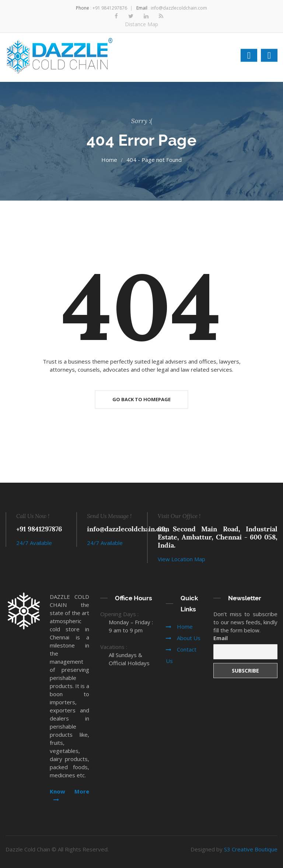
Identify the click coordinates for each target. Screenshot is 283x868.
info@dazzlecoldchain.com (179, 8)
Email (221, 638)
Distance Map (141, 24)
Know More (69, 795)
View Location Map (181, 559)
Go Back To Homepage (141, 399)
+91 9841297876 (110, 8)
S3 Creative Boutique (251, 849)
